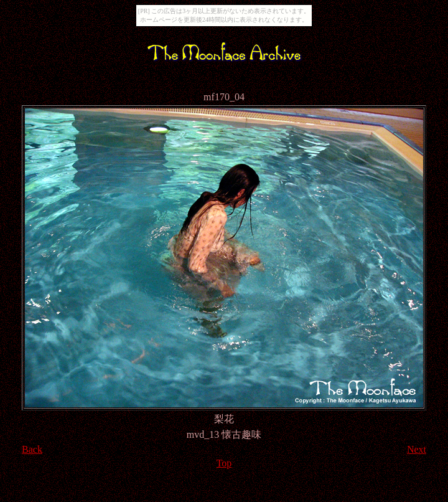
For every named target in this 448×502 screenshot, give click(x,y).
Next (417, 449)
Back (32, 449)
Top (224, 463)
